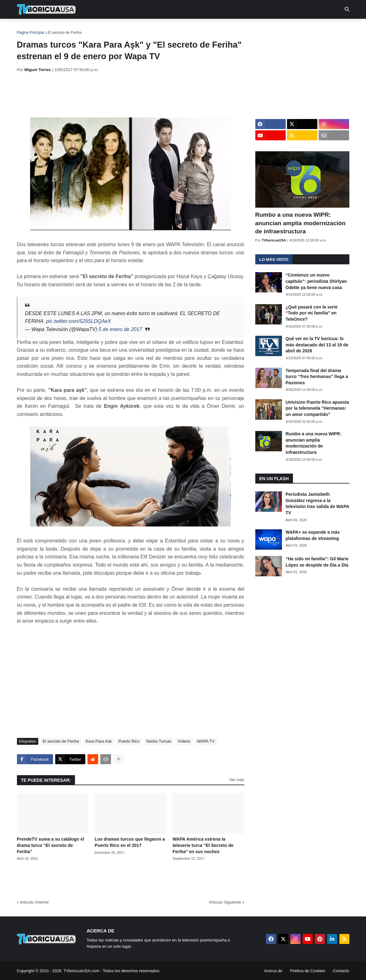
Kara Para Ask (99, 741)
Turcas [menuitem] (147, 28)
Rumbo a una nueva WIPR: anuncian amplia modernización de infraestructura (300, 223)
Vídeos (184, 741)
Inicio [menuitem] (28, 28)
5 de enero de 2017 (120, 329)
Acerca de (273, 971)
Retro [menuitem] (246, 28)
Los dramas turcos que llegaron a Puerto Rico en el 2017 (130, 842)
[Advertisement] (131, 95)
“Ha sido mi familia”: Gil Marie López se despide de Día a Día (317, 562)
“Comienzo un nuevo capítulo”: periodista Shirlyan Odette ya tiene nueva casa (316, 281)
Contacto (341, 971)
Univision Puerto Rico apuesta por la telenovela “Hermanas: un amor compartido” (317, 408)
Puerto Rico (129, 741)
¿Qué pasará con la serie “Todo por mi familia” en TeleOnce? (312, 313)
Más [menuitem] (268, 28)
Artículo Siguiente (225, 902)
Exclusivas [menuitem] (215, 28)
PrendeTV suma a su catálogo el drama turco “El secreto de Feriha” (51, 845)
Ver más (237, 780)
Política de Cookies (308, 971)
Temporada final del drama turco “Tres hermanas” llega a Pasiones (317, 377)
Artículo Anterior (35, 902)
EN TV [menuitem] (85, 28)
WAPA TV (206, 741)
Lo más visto (274, 259)
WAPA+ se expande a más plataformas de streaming (313, 535)
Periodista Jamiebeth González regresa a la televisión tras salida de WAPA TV (317, 503)
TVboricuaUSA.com (81, 971)
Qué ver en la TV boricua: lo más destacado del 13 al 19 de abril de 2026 (317, 345)
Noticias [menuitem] (55, 28)
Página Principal (31, 33)
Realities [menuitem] (117, 28)
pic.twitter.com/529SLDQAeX (79, 321)
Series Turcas (159, 741)
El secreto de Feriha (64, 33)
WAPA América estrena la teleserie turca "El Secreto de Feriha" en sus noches (203, 845)
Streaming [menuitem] (179, 28)
